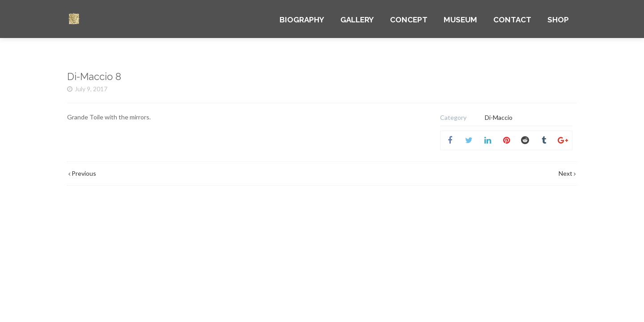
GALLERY (357, 20)
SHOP (558, 20)
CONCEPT (409, 20)
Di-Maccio (499, 117)
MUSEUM (460, 20)
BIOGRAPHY (302, 20)
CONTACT (512, 20)
